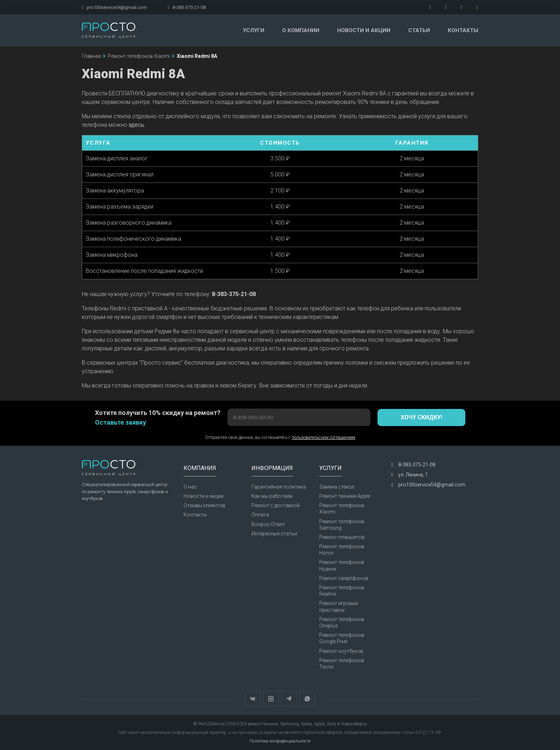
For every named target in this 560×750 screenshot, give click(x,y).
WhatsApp (307, 699)
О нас (190, 487)
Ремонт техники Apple (345, 496)
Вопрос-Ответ (268, 524)
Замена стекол (337, 487)
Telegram (289, 699)
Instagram (271, 699)
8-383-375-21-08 (187, 7)
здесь (136, 125)
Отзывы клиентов (204, 505)
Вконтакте (253, 699)
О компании (301, 30)
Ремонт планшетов (342, 537)
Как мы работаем (272, 496)
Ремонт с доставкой (276, 505)
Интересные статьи (274, 534)
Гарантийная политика (279, 487)
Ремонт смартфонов (344, 578)
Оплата (260, 515)
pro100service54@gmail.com (114, 7)
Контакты (463, 30)
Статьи (419, 30)
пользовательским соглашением (324, 437)
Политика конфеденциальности (280, 741)
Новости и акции (364, 30)
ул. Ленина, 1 (413, 475)
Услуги (254, 30)
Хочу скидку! (421, 417)
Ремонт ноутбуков (341, 651)
